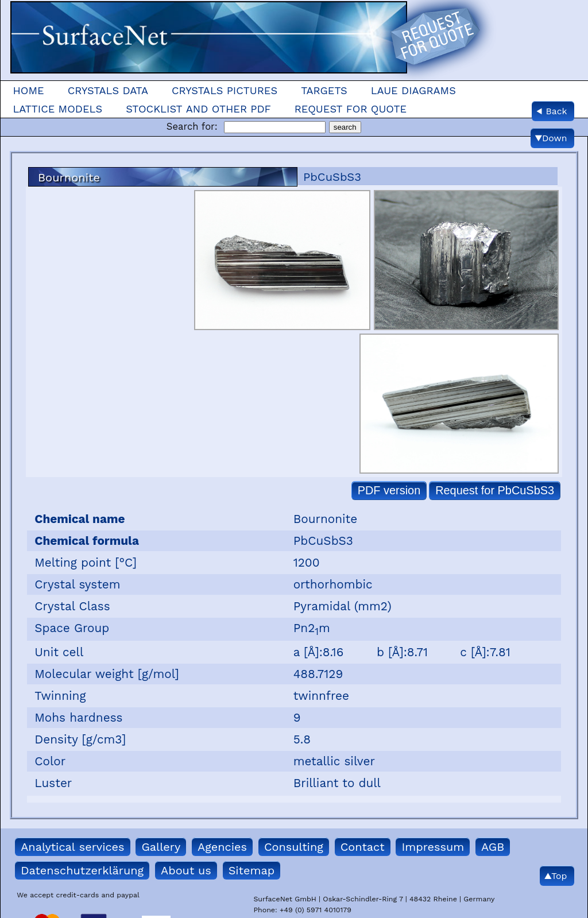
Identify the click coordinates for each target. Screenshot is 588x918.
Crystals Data (108, 90)
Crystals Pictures (225, 90)
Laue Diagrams (413, 90)
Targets (324, 90)
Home (28, 90)
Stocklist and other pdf (198, 109)
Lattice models (57, 109)
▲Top (556, 876)
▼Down (551, 138)
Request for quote (351, 109)
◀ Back (552, 111)
